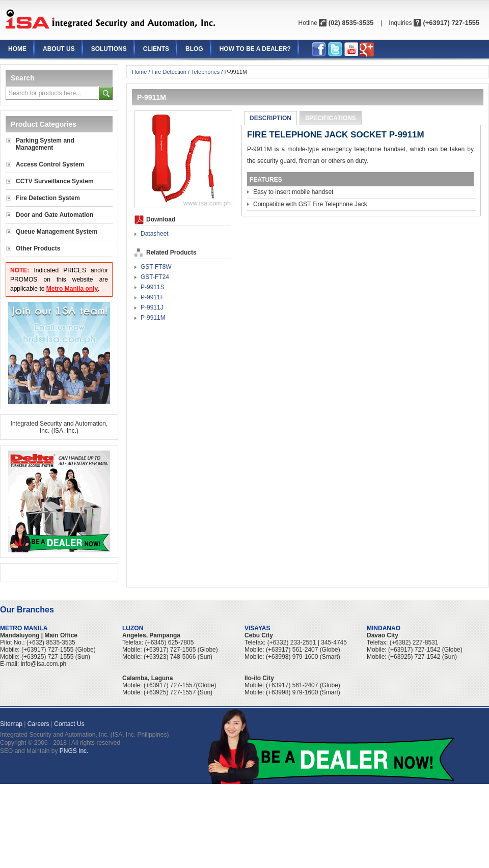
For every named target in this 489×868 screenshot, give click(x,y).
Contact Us (69, 724)
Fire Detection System (48, 198)
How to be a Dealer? (255, 49)
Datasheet (155, 234)
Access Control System (50, 164)
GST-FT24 (155, 277)
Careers (38, 724)
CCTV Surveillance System (55, 181)
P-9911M (153, 318)
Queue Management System (57, 232)
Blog (194, 49)
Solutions (109, 49)
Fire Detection (169, 72)
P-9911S (153, 287)
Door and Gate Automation (55, 215)
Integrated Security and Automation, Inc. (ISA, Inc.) (59, 427)
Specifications (331, 118)
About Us (59, 49)
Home (17, 49)
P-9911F (152, 297)
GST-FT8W (156, 267)
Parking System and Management (45, 144)
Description (270, 118)
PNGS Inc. (74, 751)
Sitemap (11, 724)
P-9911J (152, 307)
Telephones (205, 72)
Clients (156, 49)
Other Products (38, 248)
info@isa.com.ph (44, 664)
